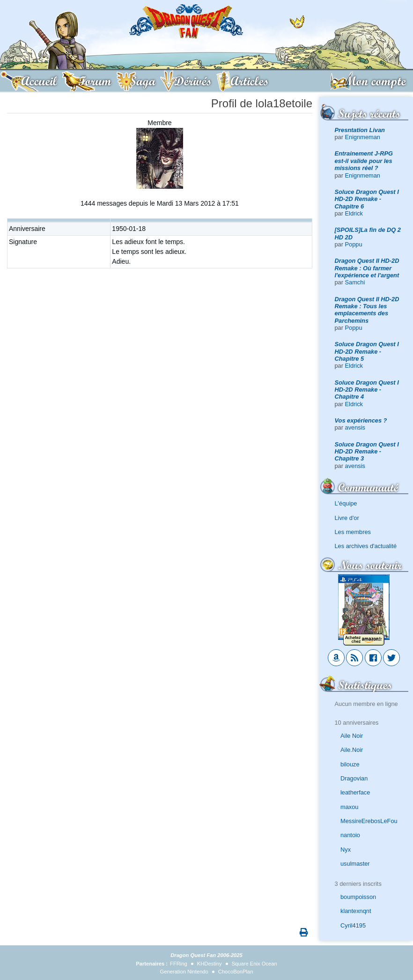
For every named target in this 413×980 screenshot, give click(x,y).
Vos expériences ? (361, 420)
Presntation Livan (360, 130)
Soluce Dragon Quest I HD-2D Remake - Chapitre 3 (367, 452)
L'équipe (346, 503)
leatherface (355, 792)
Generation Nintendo (184, 972)
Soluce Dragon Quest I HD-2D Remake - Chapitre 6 (367, 199)
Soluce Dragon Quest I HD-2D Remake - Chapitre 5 (367, 351)
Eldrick (354, 213)
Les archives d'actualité (366, 546)
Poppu (354, 244)
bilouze (350, 764)
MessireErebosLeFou (369, 821)
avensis (355, 427)
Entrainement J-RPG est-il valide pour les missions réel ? (364, 161)
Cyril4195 (353, 925)
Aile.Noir (352, 750)
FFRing (179, 964)
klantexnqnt (356, 911)
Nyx (346, 850)
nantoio (350, 835)
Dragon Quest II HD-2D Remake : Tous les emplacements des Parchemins (367, 310)
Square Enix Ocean (254, 964)
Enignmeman (363, 137)
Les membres (353, 532)
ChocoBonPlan (236, 972)
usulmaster (355, 864)
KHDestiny (210, 964)
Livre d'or (347, 518)
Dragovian (354, 778)
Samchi (355, 282)
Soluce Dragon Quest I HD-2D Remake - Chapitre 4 (367, 390)
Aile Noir (352, 736)
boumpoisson (358, 897)
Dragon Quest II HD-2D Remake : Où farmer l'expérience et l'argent (367, 268)
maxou (349, 807)
